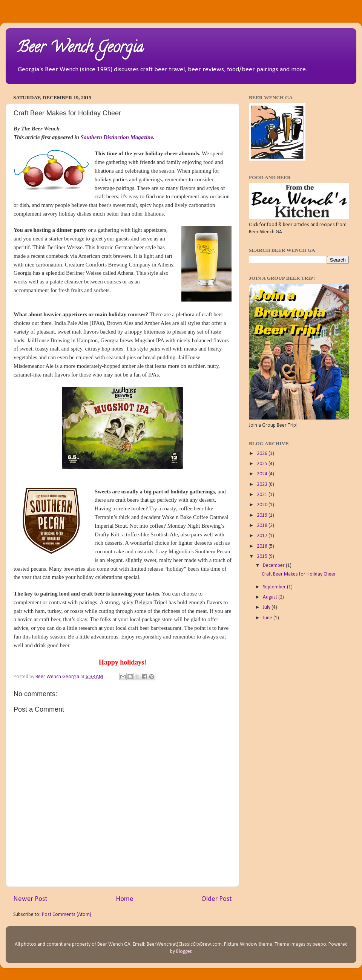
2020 (263, 505)
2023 (263, 485)
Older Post (217, 899)
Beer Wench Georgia (80, 49)
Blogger (184, 952)
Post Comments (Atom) (67, 915)
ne (150, 137)
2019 (263, 515)
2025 (263, 464)
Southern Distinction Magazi (114, 137)
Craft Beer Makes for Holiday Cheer (299, 574)
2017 (263, 536)
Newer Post (30, 899)
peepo (319, 944)
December (274, 566)
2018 (263, 526)
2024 (263, 474)
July (267, 607)
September (275, 587)
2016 (263, 546)
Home (125, 899)
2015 (263, 557)
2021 (263, 495)
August (271, 597)
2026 (263, 454)
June (268, 618)
